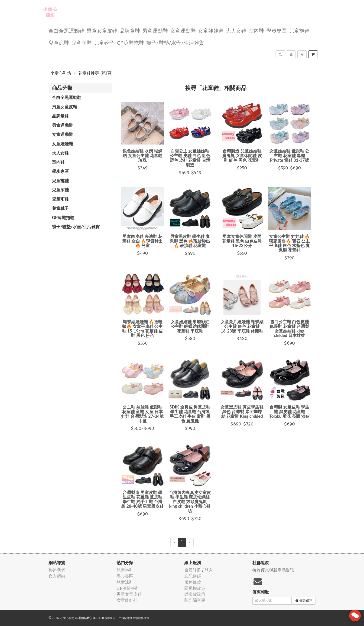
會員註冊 (193, 570)
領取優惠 (304, 601)
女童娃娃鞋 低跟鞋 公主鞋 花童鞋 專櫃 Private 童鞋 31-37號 (289, 155)
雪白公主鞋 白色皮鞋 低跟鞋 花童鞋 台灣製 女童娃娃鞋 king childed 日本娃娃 (289, 328)
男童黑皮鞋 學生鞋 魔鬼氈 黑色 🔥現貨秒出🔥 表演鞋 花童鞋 (190, 241)
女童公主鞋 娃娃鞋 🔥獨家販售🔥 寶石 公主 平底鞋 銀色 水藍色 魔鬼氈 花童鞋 (289, 243)
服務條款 (193, 582)
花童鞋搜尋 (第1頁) (96, 73)
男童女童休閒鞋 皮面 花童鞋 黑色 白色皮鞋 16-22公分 (242, 241)
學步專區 (276, 30)
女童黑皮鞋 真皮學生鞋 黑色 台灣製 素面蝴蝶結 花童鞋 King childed (242, 412)
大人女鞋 (236, 30)
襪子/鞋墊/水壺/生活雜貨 (175, 42)
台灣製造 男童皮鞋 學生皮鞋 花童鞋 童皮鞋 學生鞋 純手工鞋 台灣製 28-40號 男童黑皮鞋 (142, 499)
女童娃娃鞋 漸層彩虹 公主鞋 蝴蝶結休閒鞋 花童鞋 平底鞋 (190, 326)
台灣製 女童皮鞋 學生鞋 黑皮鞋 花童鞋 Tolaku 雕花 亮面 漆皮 (289, 412)
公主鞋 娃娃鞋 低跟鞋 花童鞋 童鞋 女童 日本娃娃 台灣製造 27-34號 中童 (142, 414)
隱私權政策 (195, 588)
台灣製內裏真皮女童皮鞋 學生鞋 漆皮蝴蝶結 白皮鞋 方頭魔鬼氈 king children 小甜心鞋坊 (190, 502)
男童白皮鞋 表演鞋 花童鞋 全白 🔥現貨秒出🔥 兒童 (142, 241)
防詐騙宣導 (195, 600)
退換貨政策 (195, 594)
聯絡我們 (57, 570)
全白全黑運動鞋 (66, 30)
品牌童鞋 (130, 30)
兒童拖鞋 (299, 30)
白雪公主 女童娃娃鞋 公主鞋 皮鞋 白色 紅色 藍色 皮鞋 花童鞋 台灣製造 (190, 158)
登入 (209, 570)
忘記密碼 (193, 576)
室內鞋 (256, 30)
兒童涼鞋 (59, 42)
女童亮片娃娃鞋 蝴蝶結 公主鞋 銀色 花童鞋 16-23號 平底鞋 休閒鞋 (242, 326)
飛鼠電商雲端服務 (133, 618)
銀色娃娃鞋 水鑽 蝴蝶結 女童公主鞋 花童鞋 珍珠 (142, 155)
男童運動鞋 (155, 30)
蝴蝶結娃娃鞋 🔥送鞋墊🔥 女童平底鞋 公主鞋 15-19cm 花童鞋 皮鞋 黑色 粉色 (142, 328)
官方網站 (57, 576)
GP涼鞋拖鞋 (130, 42)
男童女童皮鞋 (102, 30)
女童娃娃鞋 (211, 30)
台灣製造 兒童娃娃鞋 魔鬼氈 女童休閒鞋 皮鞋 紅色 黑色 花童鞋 (242, 155)
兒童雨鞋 (81, 42)
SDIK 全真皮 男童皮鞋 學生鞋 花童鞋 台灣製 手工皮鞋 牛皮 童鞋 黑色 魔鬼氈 (190, 414)
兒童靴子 (104, 42)
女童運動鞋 (183, 30)
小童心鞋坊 (61, 73)
